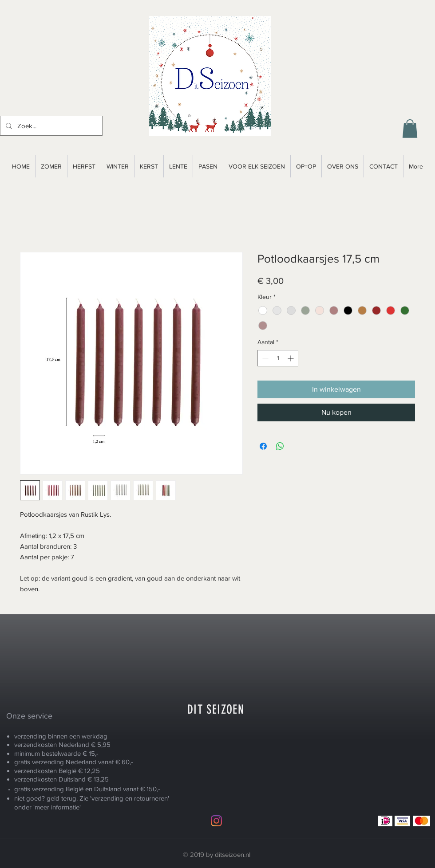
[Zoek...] (50, 126)
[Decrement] (264, 358)
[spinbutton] (278, 358)
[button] (410, 129)
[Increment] (291, 358)
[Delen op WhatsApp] (280, 446)
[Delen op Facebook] (263, 446)
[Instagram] (216, 821)
